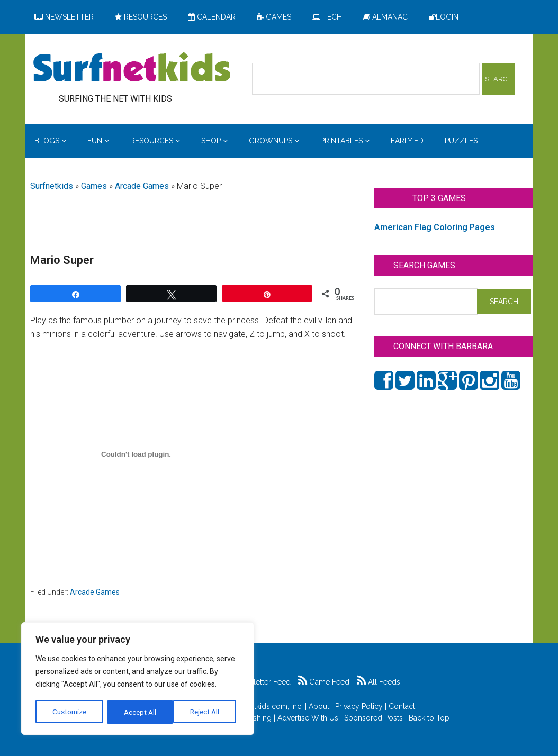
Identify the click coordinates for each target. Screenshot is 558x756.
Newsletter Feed (257, 682)
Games (94, 186)
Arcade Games (142, 186)
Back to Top (429, 718)
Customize (70, 712)
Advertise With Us (308, 718)
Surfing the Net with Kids (132, 68)
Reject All (139, 712)
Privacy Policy (359, 706)
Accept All (207, 712)
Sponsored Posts (373, 718)
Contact (402, 706)
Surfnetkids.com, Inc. (268, 706)
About (319, 706)
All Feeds (379, 682)
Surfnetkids (52, 186)
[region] (138, 679)
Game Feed (324, 682)
